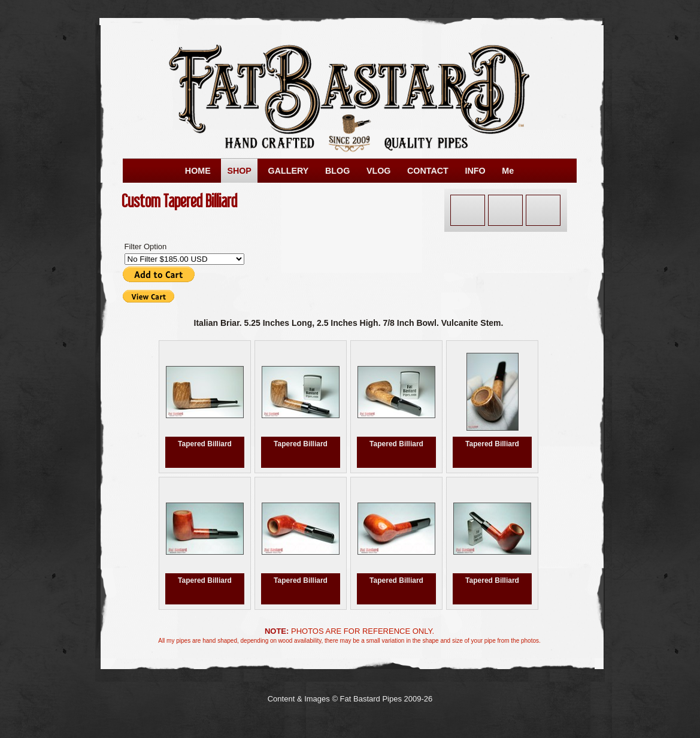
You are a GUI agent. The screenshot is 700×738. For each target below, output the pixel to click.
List (543, 210)
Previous (468, 210)
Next (505, 210)
